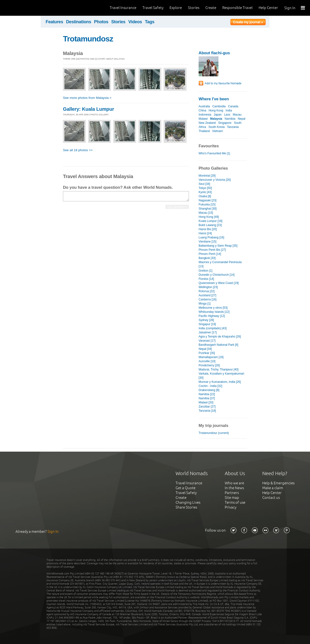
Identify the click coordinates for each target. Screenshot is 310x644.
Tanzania (233, 127)
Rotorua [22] (207, 291)
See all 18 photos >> (78, 150)
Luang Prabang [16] (211, 237)
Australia (204, 106)
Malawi (203, 119)
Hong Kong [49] (209, 217)
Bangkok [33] (207, 258)
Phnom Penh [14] (210, 254)
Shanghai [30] (208, 209)
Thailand (204, 131)
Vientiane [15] (207, 242)
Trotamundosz (88, 39)
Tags (150, 22)
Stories (194, 8)
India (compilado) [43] (213, 328)
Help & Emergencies (278, 483)
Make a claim (273, 488)
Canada (233, 106)
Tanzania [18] (207, 411)
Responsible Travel (237, 8)
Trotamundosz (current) (214, 433)
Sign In (290, 8)
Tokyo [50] (205, 188)
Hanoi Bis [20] (208, 229)
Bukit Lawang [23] (210, 225)
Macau (237, 115)
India (229, 110)
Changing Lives (188, 502)
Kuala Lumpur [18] (210, 221)
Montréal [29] (207, 176)
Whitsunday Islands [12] (214, 312)
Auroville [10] (207, 361)
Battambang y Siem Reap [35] (218, 246)
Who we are (234, 483)
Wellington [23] (208, 287)
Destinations (79, 22)
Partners (232, 493)
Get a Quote (186, 488)
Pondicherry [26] (209, 365)
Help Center (268, 8)
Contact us (271, 498)
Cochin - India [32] (210, 386)
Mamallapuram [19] (211, 357)
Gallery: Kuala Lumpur (89, 109)
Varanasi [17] (207, 341)
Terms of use (235, 502)
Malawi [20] (206, 402)
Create (211, 8)
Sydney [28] (206, 320)
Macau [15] (206, 213)
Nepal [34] (205, 349)
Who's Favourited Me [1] (214, 153)
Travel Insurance (123, 8)
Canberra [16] (207, 299)
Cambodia (219, 106)
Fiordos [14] (206, 279)
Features (54, 22)
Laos (227, 115)
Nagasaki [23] (207, 200)
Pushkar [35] (207, 353)
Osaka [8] (205, 196)
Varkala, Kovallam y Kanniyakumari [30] (221, 376)
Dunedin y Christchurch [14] (217, 275)
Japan (218, 115)
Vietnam (217, 131)
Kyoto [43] (205, 192)
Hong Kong (216, 110)
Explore (176, 8)
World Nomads (25, 8)
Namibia (230, 119)
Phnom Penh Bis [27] (212, 250)
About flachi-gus (214, 53)
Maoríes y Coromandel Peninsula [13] (220, 264)
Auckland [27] (207, 295)
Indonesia (205, 115)
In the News (234, 488)
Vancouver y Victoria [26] (215, 180)
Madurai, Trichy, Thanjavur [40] (219, 369)
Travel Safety (153, 8)
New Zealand (207, 123)
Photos (101, 22)
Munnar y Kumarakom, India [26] (220, 382)
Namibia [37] (207, 398)
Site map (232, 498)
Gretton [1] (205, 271)
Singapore (225, 123)
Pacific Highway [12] (212, 316)
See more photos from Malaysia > (87, 98)
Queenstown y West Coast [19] (219, 283)
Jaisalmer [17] (208, 332)
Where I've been (214, 99)
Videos (135, 22)
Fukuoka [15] (207, 204)
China (202, 110)
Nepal (242, 119)
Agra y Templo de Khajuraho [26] (220, 337)
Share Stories (186, 507)
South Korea (217, 127)
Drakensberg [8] (209, 390)
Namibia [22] (207, 394)
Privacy (231, 507)
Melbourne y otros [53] (213, 308)
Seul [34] (204, 184)
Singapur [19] (207, 324)
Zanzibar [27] (207, 407)
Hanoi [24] (205, 233)
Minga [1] (205, 304)
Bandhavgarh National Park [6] (218, 345)
